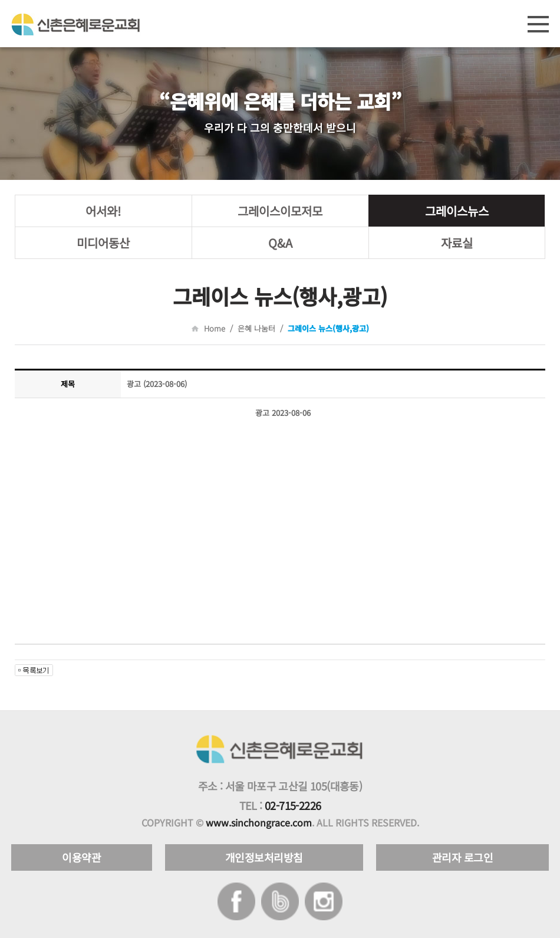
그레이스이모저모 (280, 211)
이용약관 (81, 857)
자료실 (457, 243)
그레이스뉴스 (457, 211)
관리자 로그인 (463, 857)
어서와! (103, 211)
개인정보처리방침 (264, 857)
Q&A (280, 243)
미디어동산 (103, 243)
